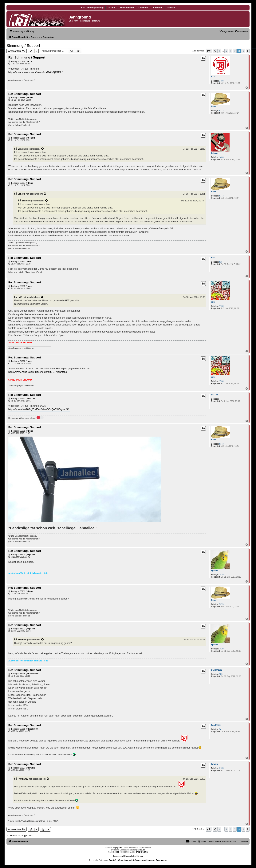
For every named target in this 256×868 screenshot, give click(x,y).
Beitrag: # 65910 (17, 555)
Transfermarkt (127, 8)
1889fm (112, 8)
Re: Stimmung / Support (27, 57)
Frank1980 (216, 725)
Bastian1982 (217, 670)
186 (221, 674)
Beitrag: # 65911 (17, 591)
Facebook (143, 8)
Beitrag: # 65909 (17, 431)
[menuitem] (30, 31)
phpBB (118, 848)
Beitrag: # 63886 (17, 138)
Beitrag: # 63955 (17, 286)
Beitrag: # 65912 (17, 629)
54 (220, 729)
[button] (209, 51)
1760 (221, 306)
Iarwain (214, 764)
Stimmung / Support (23, 46)
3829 (221, 575)
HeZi (213, 258)
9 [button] (243, 51)
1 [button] (219, 51)
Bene (213, 106)
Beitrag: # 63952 (17, 262)
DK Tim (214, 395)
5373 (221, 111)
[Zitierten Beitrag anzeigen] (43, 149)
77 (220, 399)
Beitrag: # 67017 (17, 768)
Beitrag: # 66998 (17, 674)
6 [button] (230, 51)
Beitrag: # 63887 (17, 183)
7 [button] (235, 51)
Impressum (118, 856)
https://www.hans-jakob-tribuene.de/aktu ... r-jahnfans (38, 372)
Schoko (215, 153)
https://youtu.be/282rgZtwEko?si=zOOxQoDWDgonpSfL (39, 409)
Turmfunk (158, 8)
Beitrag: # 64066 (17, 361)
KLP (213, 77)
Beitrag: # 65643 (17, 399)
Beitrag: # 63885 (17, 98)
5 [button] (226, 51)
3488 (221, 81)
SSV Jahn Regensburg (92, 8)
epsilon (214, 570)
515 (221, 262)
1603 (221, 157)
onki (213, 302)
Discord (171, 8)
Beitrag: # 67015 (17, 729)
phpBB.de (141, 850)
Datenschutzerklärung (134, 856)
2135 (221, 768)
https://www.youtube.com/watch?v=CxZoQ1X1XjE (36, 72)
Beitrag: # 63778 (17, 62)
